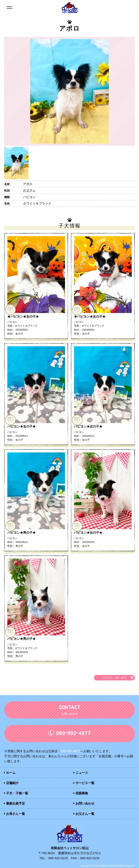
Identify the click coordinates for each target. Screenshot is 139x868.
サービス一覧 (84, 783)
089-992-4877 (71, 751)
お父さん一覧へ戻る (114, 678)
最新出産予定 (14, 803)
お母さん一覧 (14, 814)
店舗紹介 (11, 783)
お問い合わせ (84, 803)
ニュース (81, 773)
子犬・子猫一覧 (16, 793)
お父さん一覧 (84, 814)
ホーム (10, 773)
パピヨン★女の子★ (21, 426)
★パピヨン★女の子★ (23, 316)
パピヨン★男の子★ (21, 533)
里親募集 (81, 793)
